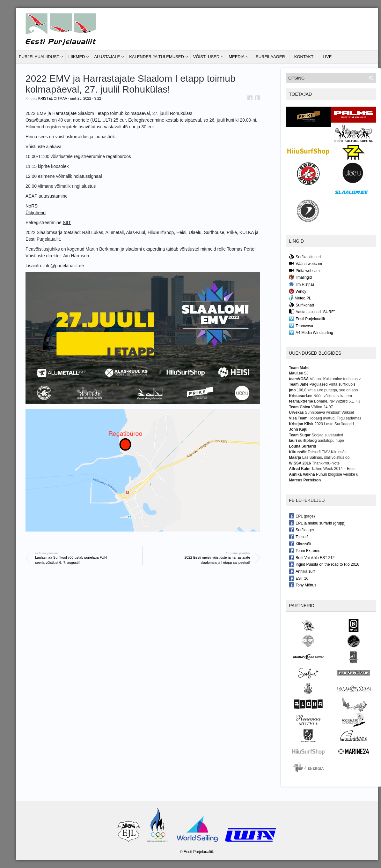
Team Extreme (304, 550)
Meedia (237, 57)
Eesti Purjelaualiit (307, 319)
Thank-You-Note (326, 463)
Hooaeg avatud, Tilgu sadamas (335, 418)
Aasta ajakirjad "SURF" (312, 312)
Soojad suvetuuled (327, 435)
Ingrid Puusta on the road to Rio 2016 (324, 564)
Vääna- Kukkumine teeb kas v (335, 379)
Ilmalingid (300, 277)
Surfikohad (301, 305)
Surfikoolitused (305, 257)
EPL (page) (302, 516)
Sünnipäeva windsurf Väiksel (329, 412)
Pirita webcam (304, 270)
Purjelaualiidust (39, 57)
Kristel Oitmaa (53, 98)
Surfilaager (270, 57)
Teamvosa (301, 326)
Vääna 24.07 (322, 407)
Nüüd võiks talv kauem (333, 396)
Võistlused (206, 57)
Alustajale (107, 57)
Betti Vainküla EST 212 (312, 557)
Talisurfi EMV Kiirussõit (327, 452)
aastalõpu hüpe (331, 441)
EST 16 (299, 578)
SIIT (67, 223)
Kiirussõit (300, 544)
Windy (297, 291)
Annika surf (302, 571)
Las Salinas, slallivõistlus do (326, 457)
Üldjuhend (36, 213)
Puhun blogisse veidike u (337, 474)
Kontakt (304, 57)
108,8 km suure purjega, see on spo (327, 390)
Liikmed (77, 57)
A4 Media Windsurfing (311, 332)
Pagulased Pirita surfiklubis (333, 384)
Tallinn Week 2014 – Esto (333, 469)
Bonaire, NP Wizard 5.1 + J (337, 401)
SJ (306, 373)
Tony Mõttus (303, 585)
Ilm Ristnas (302, 284)
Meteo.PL (300, 298)
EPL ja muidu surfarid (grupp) (317, 523)
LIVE (327, 57)
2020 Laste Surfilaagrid (334, 424)
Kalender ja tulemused (157, 57)
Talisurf (298, 537)
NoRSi (32, 206)
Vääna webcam (305, 263)
